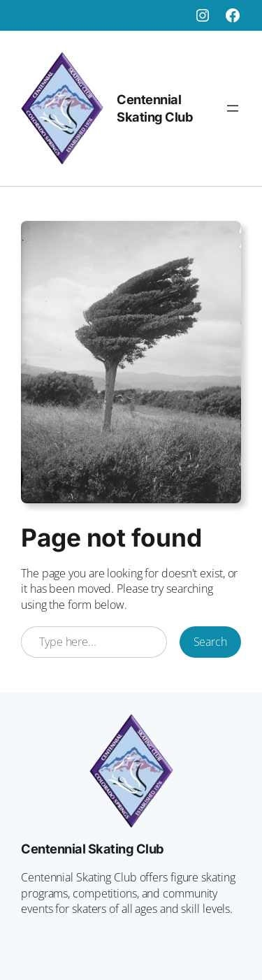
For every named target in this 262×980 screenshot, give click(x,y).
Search (210, 642)
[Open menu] (233, 108)
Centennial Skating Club (93, 849)
